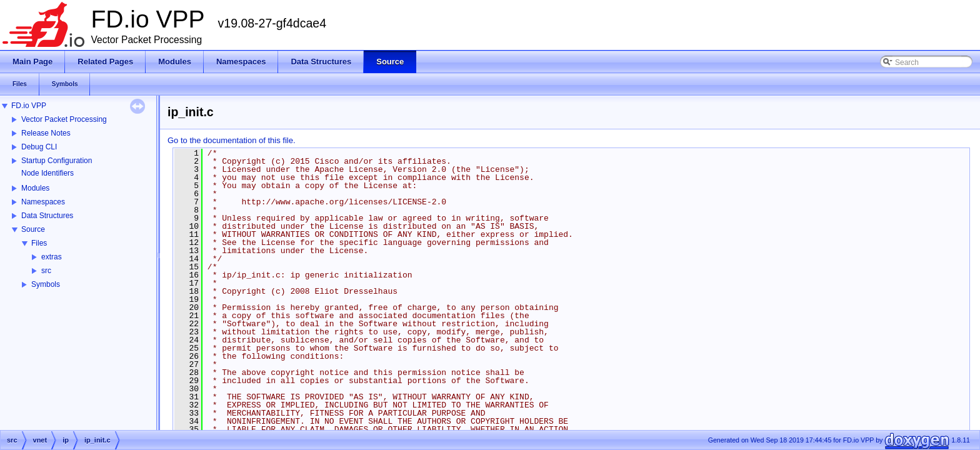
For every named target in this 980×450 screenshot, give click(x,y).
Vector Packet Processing (64, 119)
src (46, 271)
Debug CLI (39, 147)
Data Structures (47, 216)
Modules (35, 188)
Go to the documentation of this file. (232, 140)
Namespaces (43, 202)
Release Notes (46, 133)
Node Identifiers (47, 173)
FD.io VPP (29, 106)
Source (33, 229)
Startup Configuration (57, 161)
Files (39, 243)
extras (52, 257)
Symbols (46, 284)
